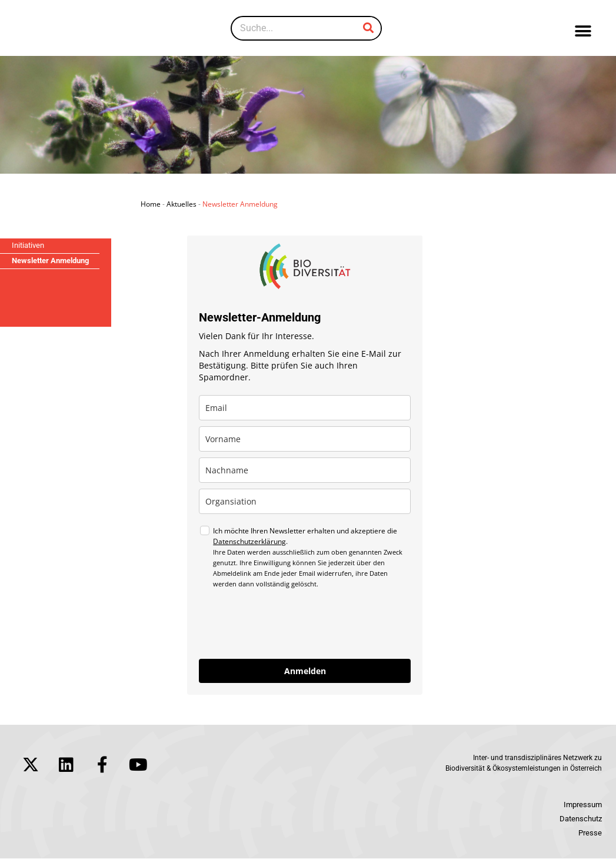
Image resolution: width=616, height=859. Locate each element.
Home (151, 204)
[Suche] (368, 28)
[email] (305, 408)
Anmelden (305, 671)
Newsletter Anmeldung (50, 261)
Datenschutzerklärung (249, 541)
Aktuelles (182, 204)
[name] (305, 439)
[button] (583, 31)
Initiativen (28, 245)
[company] (305, 501)
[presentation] (288, 624)
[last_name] (305, 470)
